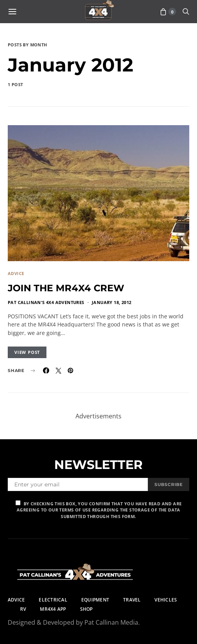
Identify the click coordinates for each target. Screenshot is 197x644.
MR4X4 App (53, 609)
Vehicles (166, 600)
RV (23, 609)
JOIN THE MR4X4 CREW (66, 288)
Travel (132, 600)
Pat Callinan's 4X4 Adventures (46, 302)
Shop (87, 609)
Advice (16, 273)
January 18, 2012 (111, 302)
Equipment (95, 600)
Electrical (53, 600)
